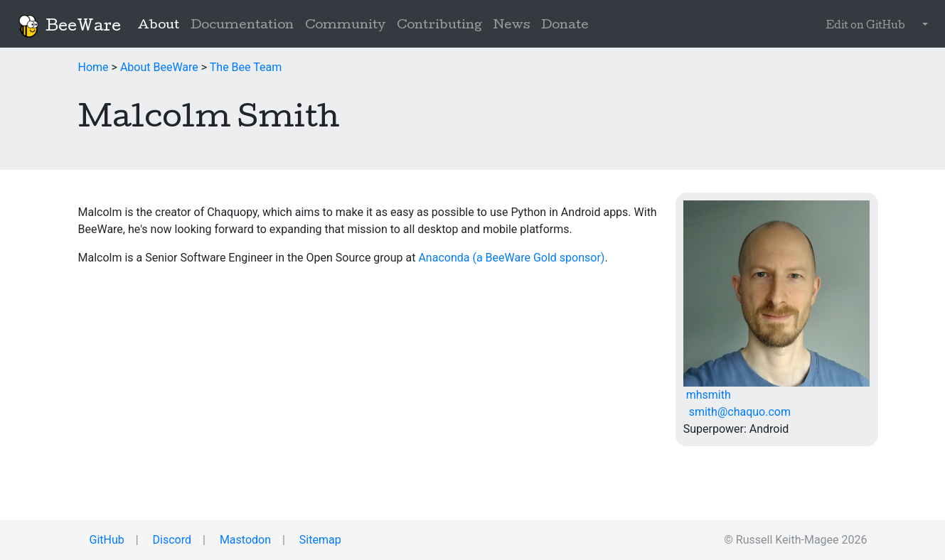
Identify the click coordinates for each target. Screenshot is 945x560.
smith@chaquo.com (737, 412)
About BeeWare (159, 67)
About (161, 25)
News (512, 26)
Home (94, 67)
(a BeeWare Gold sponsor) (538, 258)
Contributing (439, 26)
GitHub (106, 540)
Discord (171, 540)
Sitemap (319, 540)
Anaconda (444, 258)
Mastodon (244, 540)
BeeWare (69, 26)
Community (345, 26)
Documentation (242, 26)
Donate (565, 26)
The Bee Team (246, 67)
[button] (922, 26)
